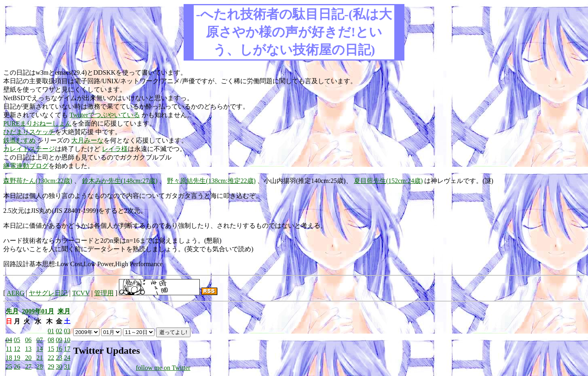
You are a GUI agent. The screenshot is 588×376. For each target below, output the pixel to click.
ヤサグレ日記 (48, 293)
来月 (64, 311)
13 (28, 349)
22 (51, 358)
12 (17, 349)
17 (67, 349)
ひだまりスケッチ (29, 132)
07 (40, 340)
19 (17, 358)
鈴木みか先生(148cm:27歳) (120, 181)
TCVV (81, 293)
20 (28, 358)
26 (17, 367)
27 (28, 367)
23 (59, 358)
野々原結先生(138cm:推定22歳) (211, 181)
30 (59, 367)
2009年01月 (38, 311)
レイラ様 (115, 149)
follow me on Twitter (163, 368)
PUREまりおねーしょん (37, 123)
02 (59, 331)
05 (17, 340)
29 (51, 367)
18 (9, 358)
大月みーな (87, 140)
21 (40, 358)
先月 (12, 311)
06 (28, 340)
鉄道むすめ (19, 140)
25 (9, 367)
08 (51, 340)
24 (67, 358)
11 (9, 349)
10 (67, 340)
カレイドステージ (29, 149)
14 (40, 349)
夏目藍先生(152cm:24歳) (388, 181)
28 (40, 367)
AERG (15, 293)
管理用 (104, 293)
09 (59, 340)
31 (67, 367)
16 (59, 349)
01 (51, 331)
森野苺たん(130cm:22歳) (38, 181)
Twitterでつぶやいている (105, 115)
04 (9, 340)
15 (51, 349)
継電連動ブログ (26, 166)
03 (67, 331)
